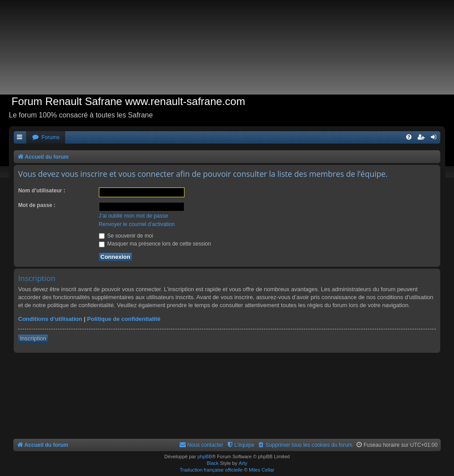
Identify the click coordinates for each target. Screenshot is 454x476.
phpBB (205, 456)
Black (213, 463)
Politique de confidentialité (123, 319)
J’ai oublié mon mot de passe (134, 216)
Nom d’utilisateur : (42, 191)
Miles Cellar (261, 470)
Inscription (33, 338)
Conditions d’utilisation (50, 319)
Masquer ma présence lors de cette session (155, 244)
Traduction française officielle (211, 470)
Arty (243, 463)
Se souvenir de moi (126, 236)
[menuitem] (46, 138)
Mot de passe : (37, 205)
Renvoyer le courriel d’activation (137, 224)
